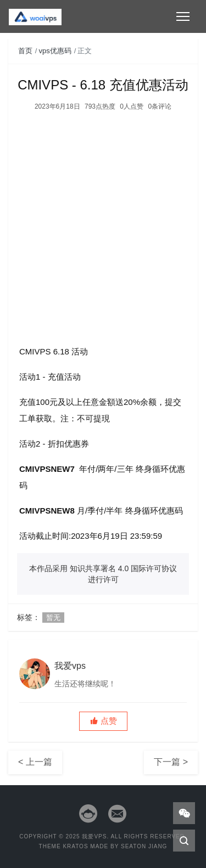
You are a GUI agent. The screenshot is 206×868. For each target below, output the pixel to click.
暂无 (53, 618)
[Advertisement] (103, 222)
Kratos (75, 846)
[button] (103, 721)
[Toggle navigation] (183, 16)
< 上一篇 (35, 762)
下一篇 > (171, 762)
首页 (25, 51)
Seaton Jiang (144, 846)
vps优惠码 (55, 51)
